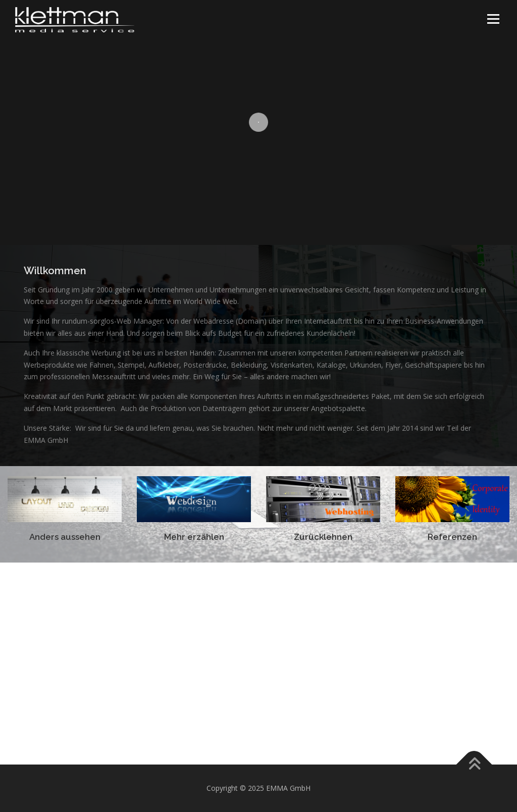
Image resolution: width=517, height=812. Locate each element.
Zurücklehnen (323, 537)
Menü (493, 19)
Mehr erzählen (194, 537)
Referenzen (452, 537)
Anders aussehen (65, 537)
